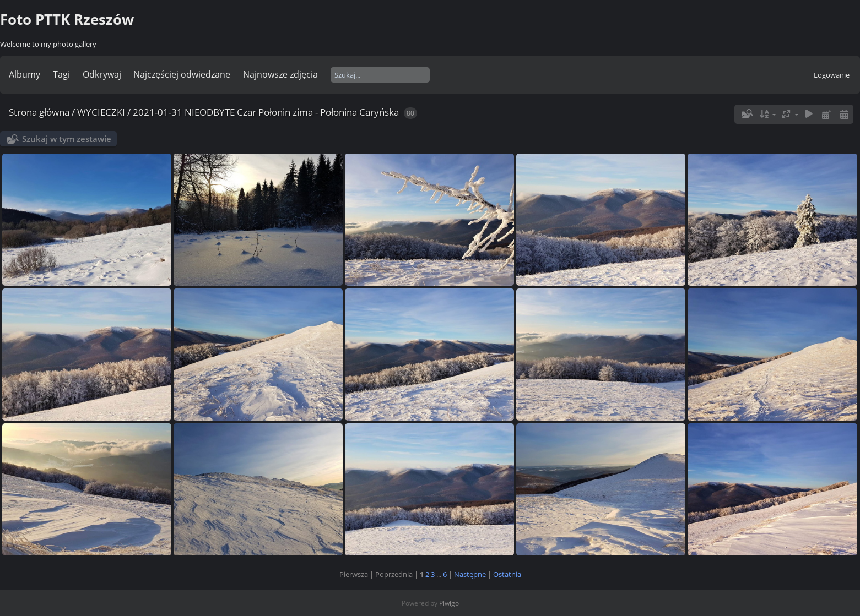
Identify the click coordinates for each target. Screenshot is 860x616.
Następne (470, 574)
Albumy (25, 74)
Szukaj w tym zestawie (67, 139)
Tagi (61, 74)
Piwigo (449, 603)
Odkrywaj (102, 74)
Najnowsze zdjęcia (280, 74)
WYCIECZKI (101, 112)
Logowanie (832, 75)
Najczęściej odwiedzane (182, 74)
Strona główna (39, 112)
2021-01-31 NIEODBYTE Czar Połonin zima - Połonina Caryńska (266, 112)
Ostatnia (507, 574)
